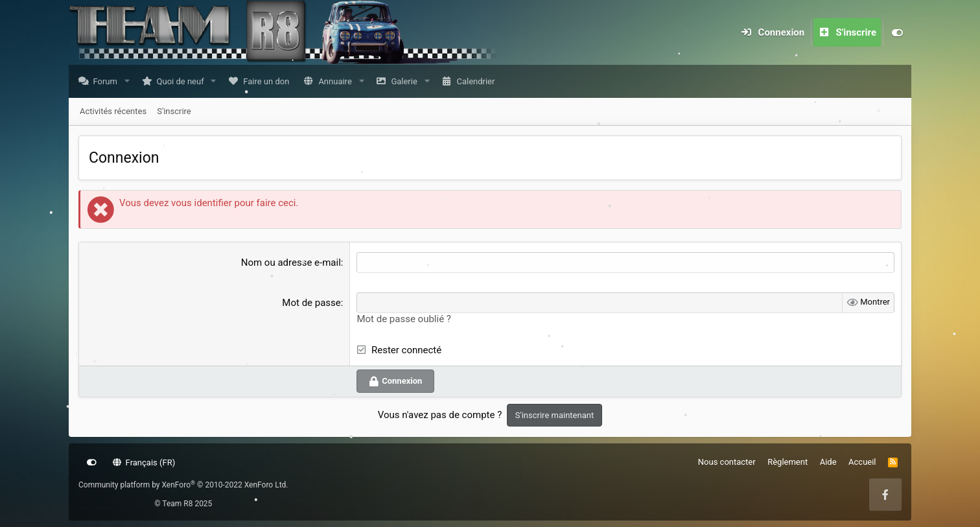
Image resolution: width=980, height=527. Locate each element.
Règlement (787, 462)
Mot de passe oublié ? (403, 320)
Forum (109, 82)
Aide (828, 462)
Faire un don (269, 82)
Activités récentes (113, 112)
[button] (130, 82)
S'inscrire (174, 112)
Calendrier (479, 82)
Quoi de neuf (184, 82)
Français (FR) (144, 463)
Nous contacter (727, 462)
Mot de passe (311, 303)
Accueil (862, 462)
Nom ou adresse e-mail (291, 263)
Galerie (407, 82)
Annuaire (338, 82)
